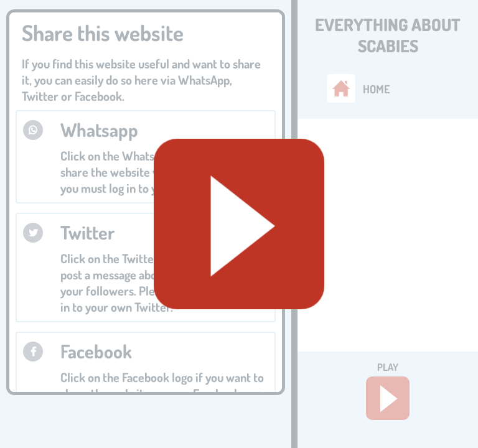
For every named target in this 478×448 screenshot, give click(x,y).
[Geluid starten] (239, 224)
